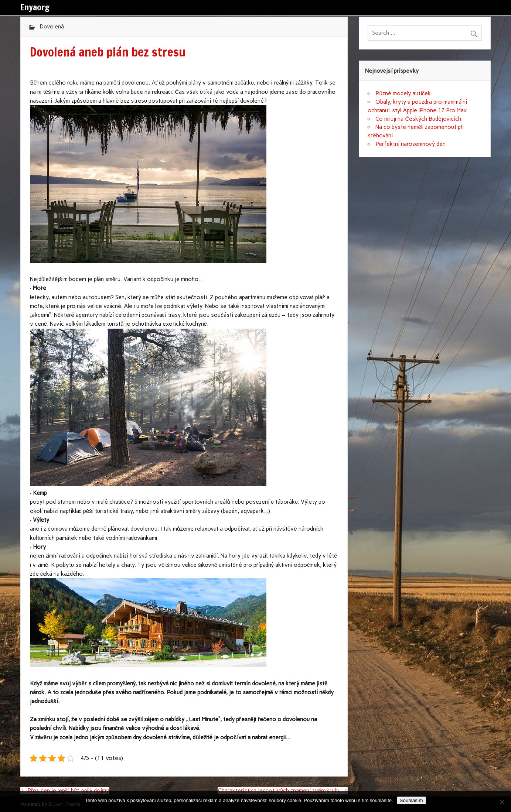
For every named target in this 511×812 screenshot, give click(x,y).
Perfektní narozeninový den (410, 144)
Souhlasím (411, 800)
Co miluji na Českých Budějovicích (418, 119)
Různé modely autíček (403, 93)
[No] (502, 802)
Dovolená (52, 27)
